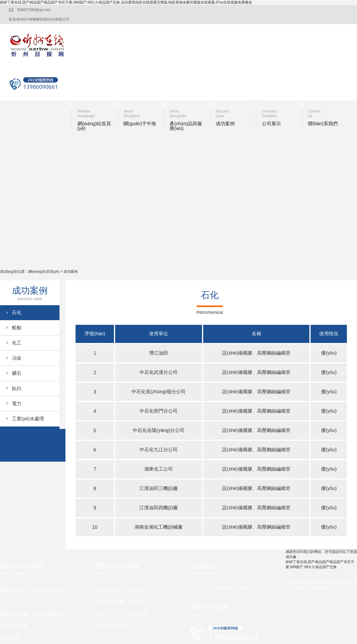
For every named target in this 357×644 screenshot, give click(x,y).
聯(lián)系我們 (110, 626)
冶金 (17, 358)
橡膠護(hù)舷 (14, 614)
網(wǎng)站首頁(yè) (44, 272)
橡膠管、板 (12, 590)
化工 (17, 343)
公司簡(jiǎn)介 (110, 590)
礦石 (17, 373)
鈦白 (17, 388)
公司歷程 (137, 590)
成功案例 (71, 272)
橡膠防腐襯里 (47, 614)
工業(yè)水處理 (28, 419)
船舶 (17, 328)
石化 (17, 312)
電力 (17, 404)
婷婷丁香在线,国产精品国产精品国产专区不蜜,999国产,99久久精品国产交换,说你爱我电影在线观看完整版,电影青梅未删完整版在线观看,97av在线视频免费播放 (126, 2)
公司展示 (137, 602)
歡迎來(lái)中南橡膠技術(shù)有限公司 (39, 19)
